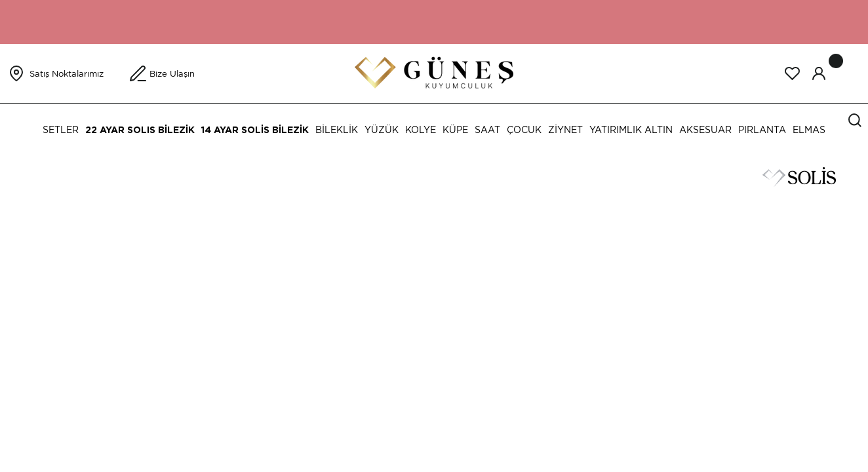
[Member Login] (819, 73)
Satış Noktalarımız (67, 74)
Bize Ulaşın (172, 74)
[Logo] (434, 72)
